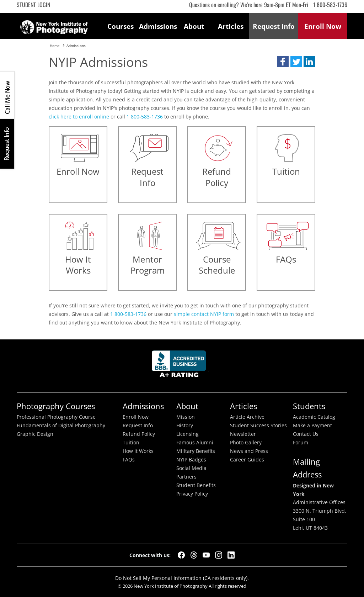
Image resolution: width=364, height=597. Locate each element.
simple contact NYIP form (204, 314)
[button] (283, 62)
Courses (121, 26)
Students (309, 406)
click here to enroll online (79, 117)
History (185, 426)
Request (274, 26)
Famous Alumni (195, 443)
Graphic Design (35, 434)
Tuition (131, 443)
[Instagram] (219, 555)
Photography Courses (56, 406)
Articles (231, 26)
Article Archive (247, 417)
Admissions (157, 26)
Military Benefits (196, 451)
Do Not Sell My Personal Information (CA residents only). (182, 578)
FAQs (129, 460)
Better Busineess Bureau (180, 366)
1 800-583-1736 (330, 5)
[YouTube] (206, 555)
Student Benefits (196, 485)
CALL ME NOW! (7, 95)
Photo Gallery (246, 443)
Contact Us (306, 434)
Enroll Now (136, 417)
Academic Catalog (314, 417)
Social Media (191, 468)
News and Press (249, 451)
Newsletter (243, 434)
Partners (186, 477)
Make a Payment (312, 426)
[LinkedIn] (231, 555)
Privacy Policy (192, 494)
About (194, 26)
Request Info (7, 144)
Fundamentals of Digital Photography (61, 426)
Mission (186, 417)
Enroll (323, 26)
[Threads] (194, 555)
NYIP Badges (191, 460)
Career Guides (247, 460)
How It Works (138, 451)
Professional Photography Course (56, 417)
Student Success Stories (258, 426)
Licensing (188, 434)
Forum (301, 443)
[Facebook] (181, 555)
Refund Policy (139, 434)
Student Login (33, 5)
